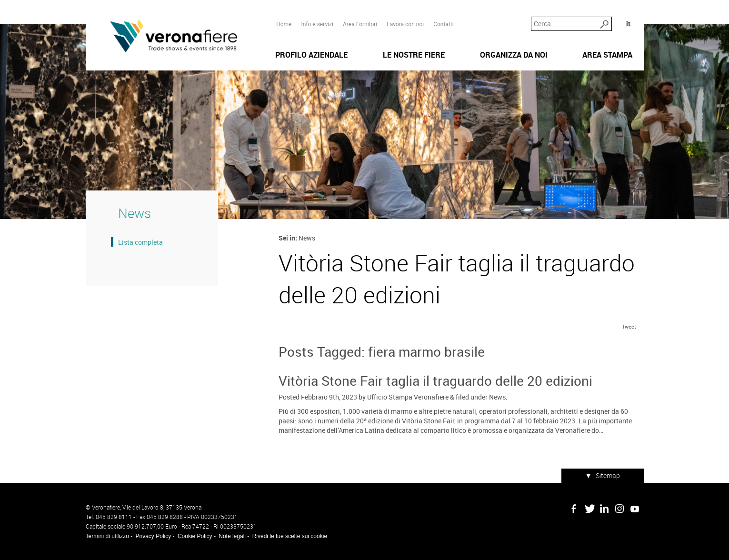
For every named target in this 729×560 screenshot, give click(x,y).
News (497, 397)
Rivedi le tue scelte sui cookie (290, 536)
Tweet (629, 326)
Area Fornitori (360, 24)
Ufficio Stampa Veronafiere (408, 397)
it (628, 24)
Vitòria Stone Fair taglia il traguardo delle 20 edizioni (435, 380)
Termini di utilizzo (107, 536)
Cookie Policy (195, 536)
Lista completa (140, 242)
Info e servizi (317, 24)
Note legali (232, 536)
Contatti (444, 24)
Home (284, 24)
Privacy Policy (154, 536)
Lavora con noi (405, 24)
